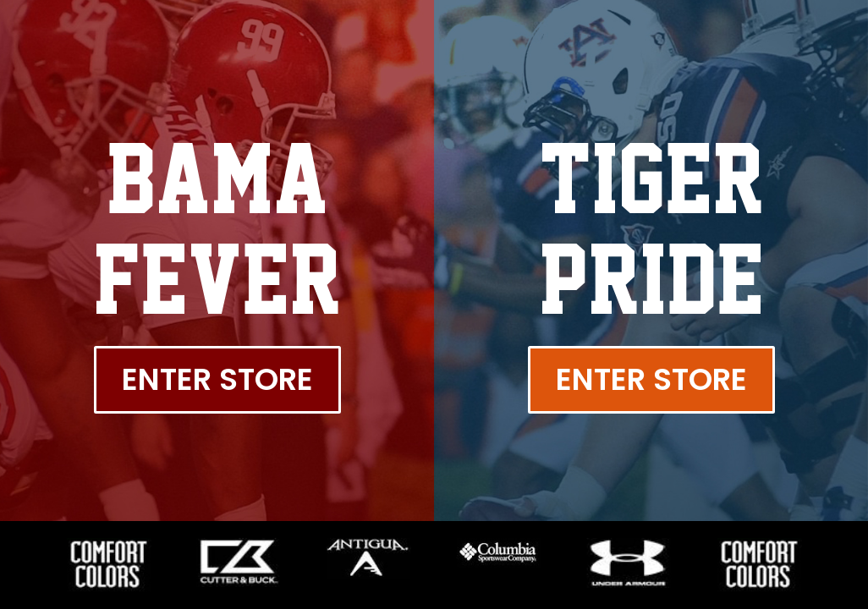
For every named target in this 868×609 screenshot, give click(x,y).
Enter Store (217, 379)
